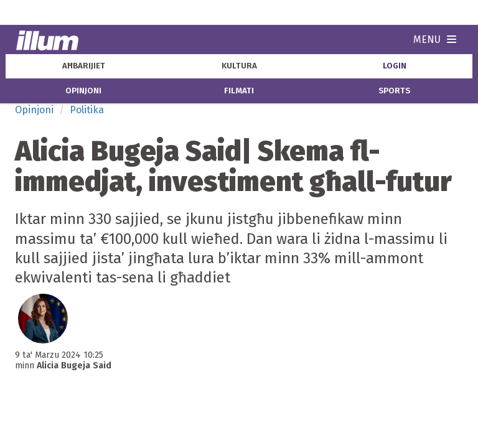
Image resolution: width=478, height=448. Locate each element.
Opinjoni (34, 110)
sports (394, 91)
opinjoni (83, 91)
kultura (239, 66)
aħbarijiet (84, 66)
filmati (239, 91)
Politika (87, 110)
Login (395, 66)
